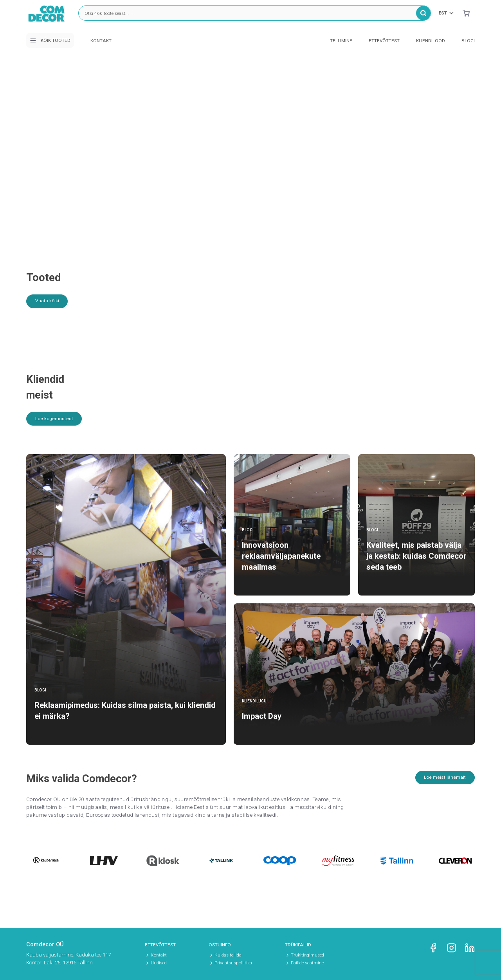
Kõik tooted (50, 41)
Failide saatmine (307, 963)
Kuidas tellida (228, 955)
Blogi (468, 41)
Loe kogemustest (57, 422)
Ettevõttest (384, 41)
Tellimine (341, 41)
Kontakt (101, 41)
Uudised (159, 963)
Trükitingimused (307, 955)
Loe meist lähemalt (443, 781)
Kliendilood (431, 41)
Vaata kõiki (49, 302)
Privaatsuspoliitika (233, 963)
